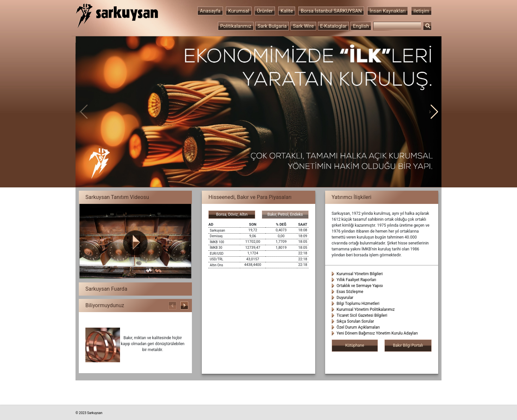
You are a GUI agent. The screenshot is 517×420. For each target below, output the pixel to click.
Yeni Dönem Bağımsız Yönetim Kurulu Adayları (377, 333)
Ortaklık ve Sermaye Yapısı (360, 286)
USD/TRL (216, 259)
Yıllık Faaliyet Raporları (356, 280)
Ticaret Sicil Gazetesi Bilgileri (362, 315)
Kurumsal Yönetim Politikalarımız (366, 309)
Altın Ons (216, 265)
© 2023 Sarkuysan (89, 413)
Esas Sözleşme (350, 292)
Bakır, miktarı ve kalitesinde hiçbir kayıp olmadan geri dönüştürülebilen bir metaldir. (153, 344)
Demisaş (216, 236)
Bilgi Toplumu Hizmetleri (358, 304)
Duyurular (345, 298)
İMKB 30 (216, 248)
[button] (434, 112)
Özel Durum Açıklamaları (358, 327)
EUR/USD (216, 254)
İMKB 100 (217, 242)
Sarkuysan (217, 230)
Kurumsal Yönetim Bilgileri (360, 274)
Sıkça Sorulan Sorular (355, 321)
